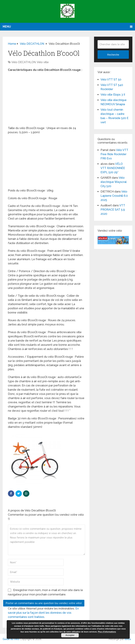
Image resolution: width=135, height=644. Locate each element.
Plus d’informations (107, 632)
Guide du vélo (11, 639)
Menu (7, 27)
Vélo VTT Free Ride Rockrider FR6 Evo (114, 154)
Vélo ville (43, 62)
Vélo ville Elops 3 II (113, 95)
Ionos (128, 639)
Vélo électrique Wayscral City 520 (114, 182)
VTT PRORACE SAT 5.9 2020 (113, 210)
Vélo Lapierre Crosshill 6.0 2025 (114, 196)
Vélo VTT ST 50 (111, 80)
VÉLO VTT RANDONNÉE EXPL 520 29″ (113, 168)
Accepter (70, 635)
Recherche (113, 55)
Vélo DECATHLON (24, 62)
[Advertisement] (46, 100)
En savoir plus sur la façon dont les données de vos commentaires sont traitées (43, 613)
